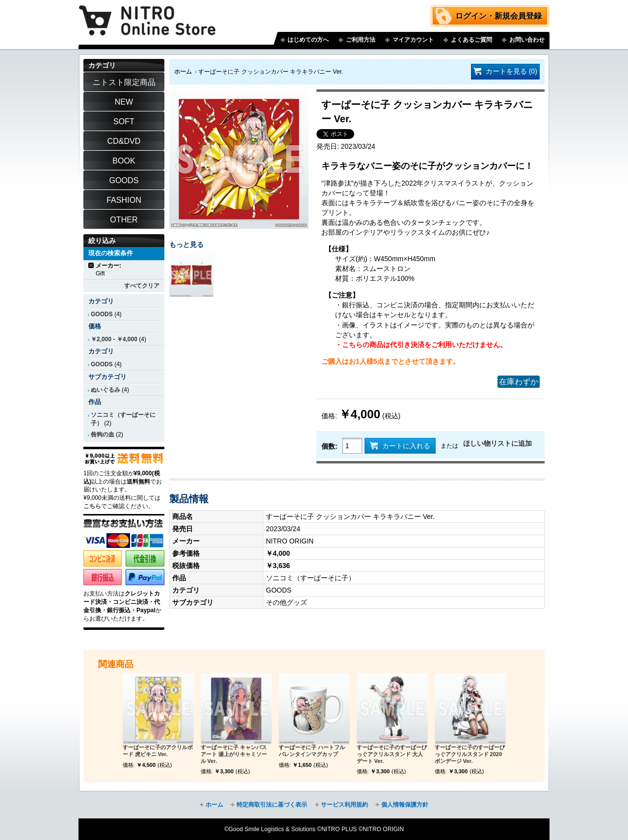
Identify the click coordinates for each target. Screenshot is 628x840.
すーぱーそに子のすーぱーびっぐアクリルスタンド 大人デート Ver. (392, 754)
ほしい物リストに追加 (497, 443)
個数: (329, 446)
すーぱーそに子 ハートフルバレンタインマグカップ (312, 751)
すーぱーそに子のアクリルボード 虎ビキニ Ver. (158, 751)
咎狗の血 (103, 434)
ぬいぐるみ (105, 390)
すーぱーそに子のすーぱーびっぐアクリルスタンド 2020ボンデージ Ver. (470, 754)
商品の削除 (92, 265)
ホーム (183, 72)
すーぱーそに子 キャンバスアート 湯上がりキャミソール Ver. (234, 754)
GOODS (102, 314)
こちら (92, 506)
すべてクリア (142, 286)
